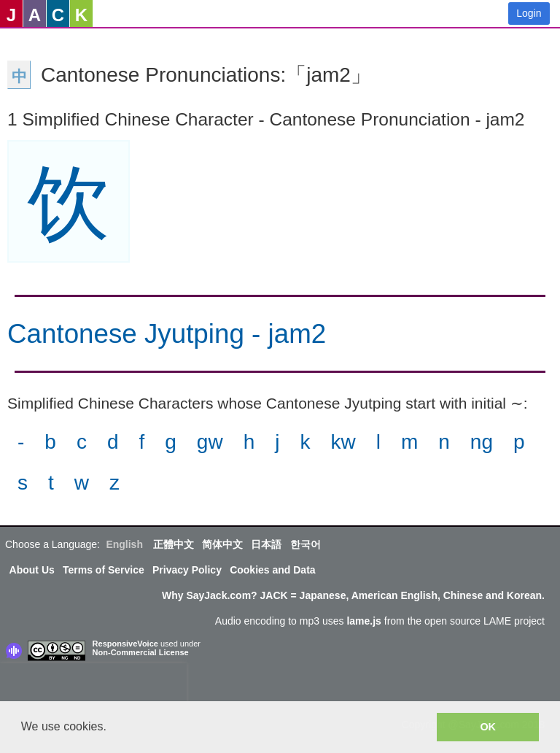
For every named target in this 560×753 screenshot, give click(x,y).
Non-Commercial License (141, 652)
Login (529, 13)
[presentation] (93, 685)
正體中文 (174, 544)
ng (482, 442)
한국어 (306, 544)
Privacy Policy (187, 570)
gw (210, 442)
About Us (32, 570)
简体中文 (222, 544)
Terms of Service (104, 570)
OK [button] (488, 727)
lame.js (363, 621)
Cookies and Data (272, 570)
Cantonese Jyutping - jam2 (167, 334)
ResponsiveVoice (125, 644)
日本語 (266, 544)
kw (343, 442)
